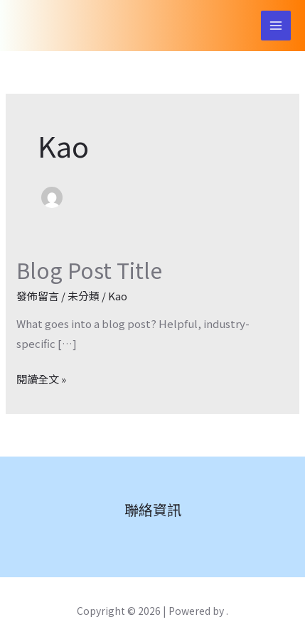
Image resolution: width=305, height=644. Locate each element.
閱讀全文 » (41, 378)
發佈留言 (38, 296)
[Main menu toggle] (276, 26)
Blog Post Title (89, 270)
